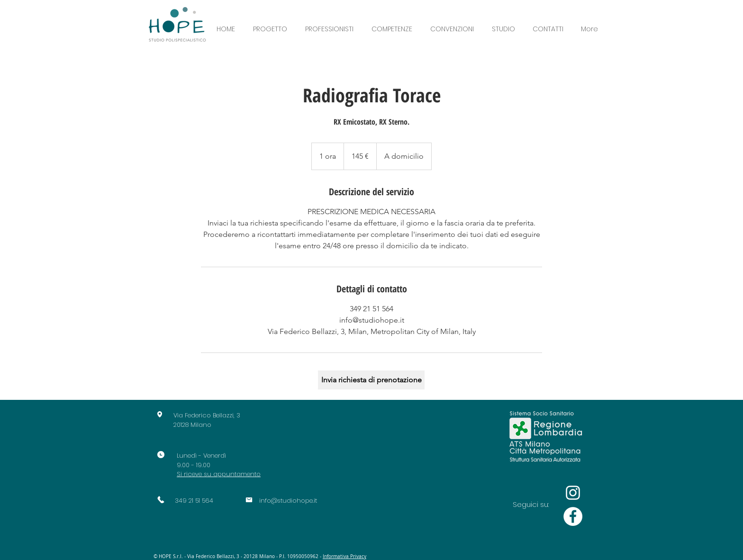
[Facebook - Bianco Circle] (573, 516)
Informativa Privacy (344, 556)
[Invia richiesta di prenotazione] (371, 380)
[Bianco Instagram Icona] (573, 493)
